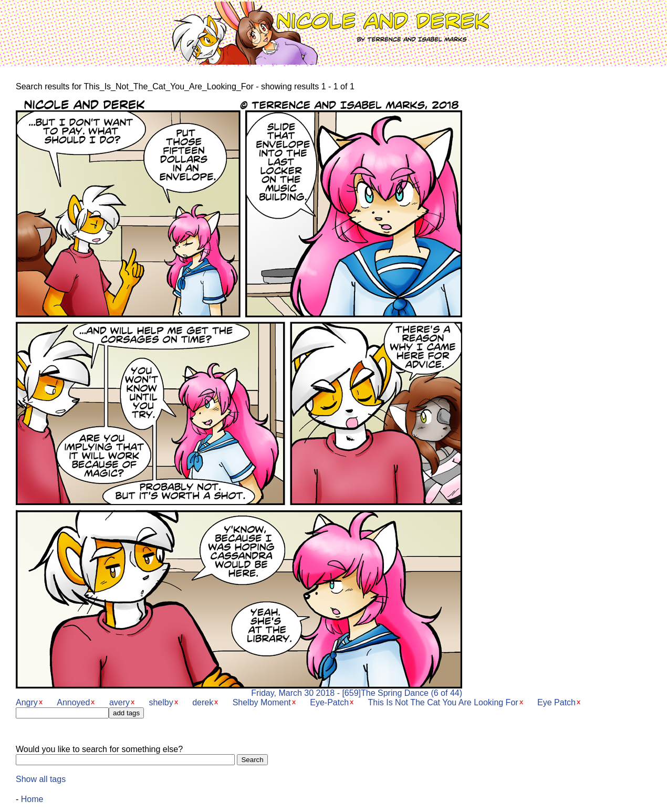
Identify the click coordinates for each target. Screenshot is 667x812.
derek (203, 702)
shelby (161, 702)
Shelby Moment (262, 702)
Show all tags (41, 779)
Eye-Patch (329, 702)
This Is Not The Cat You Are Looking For (443, 702)
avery (119, 702)
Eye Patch (556, 702)
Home (32, 799)
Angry (27, 702)
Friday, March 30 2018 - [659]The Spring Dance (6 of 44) (239, 689)
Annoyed (73, 702)
